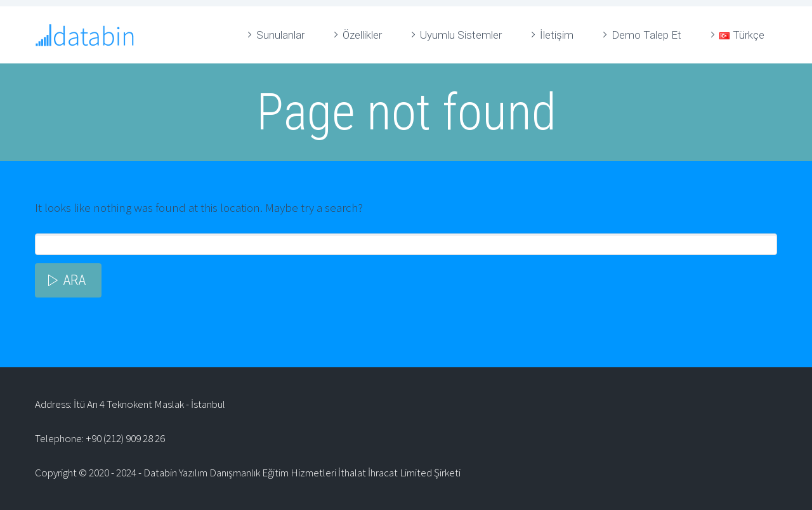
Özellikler (362, 35)
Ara (74, 280)
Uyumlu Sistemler (461, 35)
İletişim (557, 35)
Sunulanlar (280, 35)
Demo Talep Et (646, 35)
